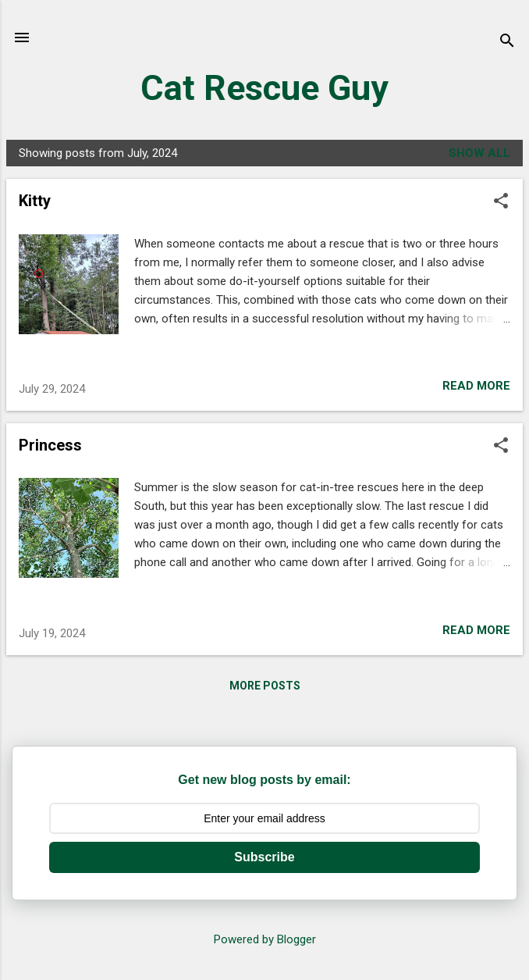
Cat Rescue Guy (264, 88)
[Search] (507, 43)
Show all (479, 153)
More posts (265, 686)
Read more (476, 386)
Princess (50, 445)
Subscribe (264, 857)
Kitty (35, 201)
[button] (501, 202)
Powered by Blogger (265, 939)
